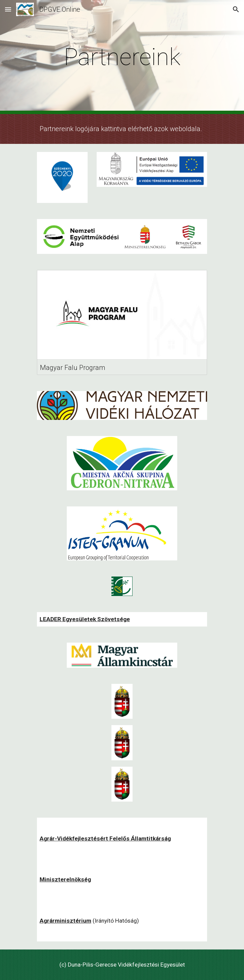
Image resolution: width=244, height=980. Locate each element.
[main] (122, 57)
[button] (8, 9)
